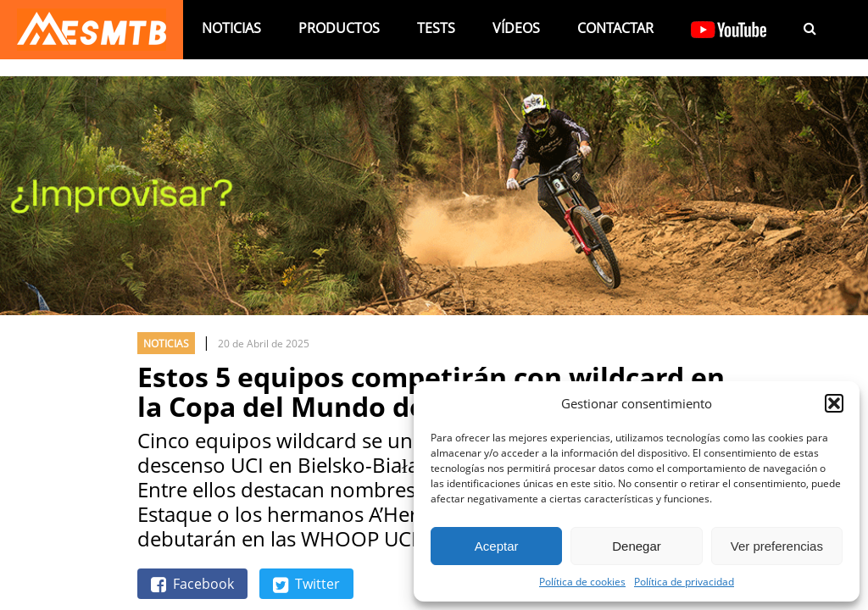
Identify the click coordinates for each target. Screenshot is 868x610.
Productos (339, 28)
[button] (834, 403)
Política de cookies (582, 581)
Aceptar (497, 546)
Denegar (637, 546)
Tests (436, 28)
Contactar (615, 28)
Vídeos (516, 28)
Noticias (231, 28)
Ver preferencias (777, 546)
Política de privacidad (684, 581)
